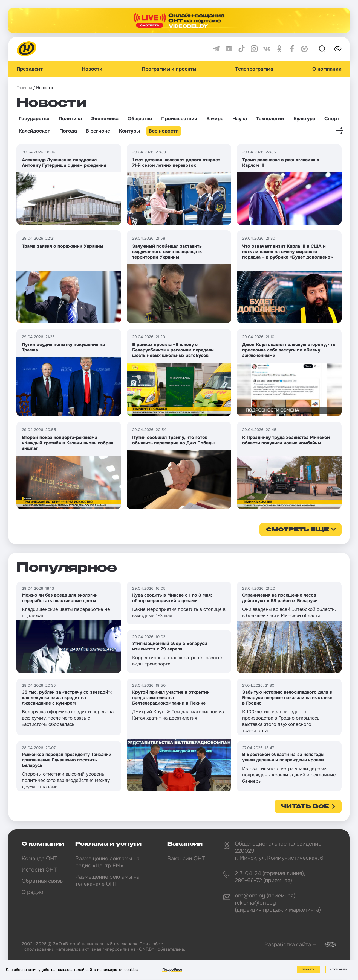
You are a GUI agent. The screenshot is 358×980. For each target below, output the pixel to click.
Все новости (164, 131)
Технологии (270, 119)
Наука (240, 119)
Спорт (332, 119)
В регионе (98, 131)
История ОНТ (39, 870)
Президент (30, 69)
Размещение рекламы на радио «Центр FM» (107, 862)
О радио (32, 892)
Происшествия (179, 119)
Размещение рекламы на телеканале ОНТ (107, 880)
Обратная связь (42, 881)
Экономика (105, 119)
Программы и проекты (169, 69)
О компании (327, 69)
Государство (34, 119)
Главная (24, 88)
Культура (304, 119)
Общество (140, 119)
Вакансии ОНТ (186, 859)
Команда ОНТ (39, 859)
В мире (215, 119)
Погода (68, 131)
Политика (70, 119)
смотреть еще (297, 530)
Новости (92, 69)
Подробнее (172, 969)
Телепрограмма (254, 69)
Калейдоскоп (35, 131)
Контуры (129, 131)
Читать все (305, 807)
